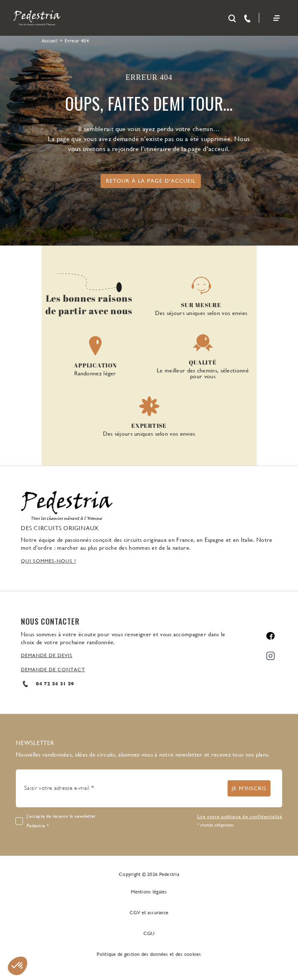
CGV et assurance (149, 913)
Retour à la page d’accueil (151, 181)
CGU (149, 933)
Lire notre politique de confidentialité (240, 817)
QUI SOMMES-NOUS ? (49, 561)
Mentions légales (149, 892)
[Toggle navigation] (276, 18)
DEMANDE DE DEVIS (47, 655)
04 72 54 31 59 (47, 684)
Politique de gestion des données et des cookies (149, 954)
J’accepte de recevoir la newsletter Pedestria (61, 821)
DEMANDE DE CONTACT (53, 670)
